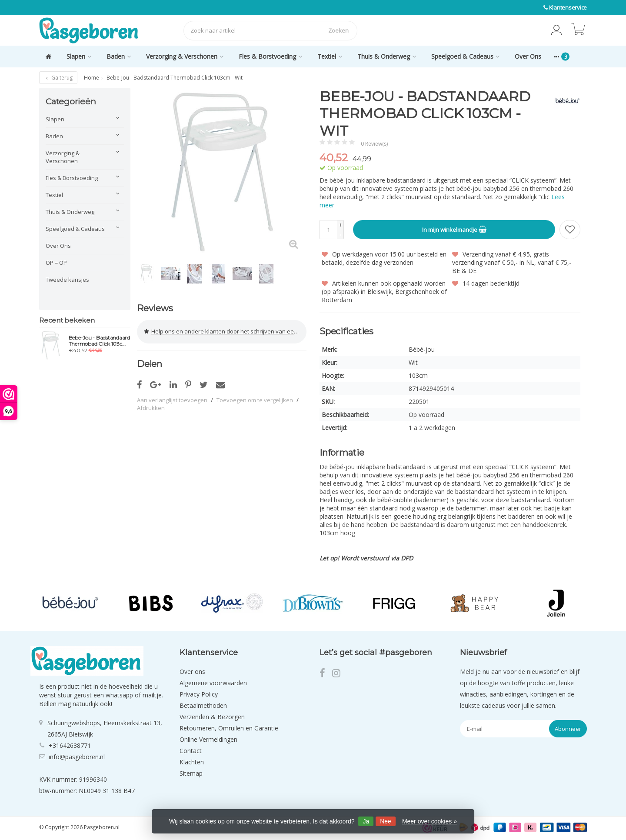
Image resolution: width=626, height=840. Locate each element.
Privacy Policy (199, 694)
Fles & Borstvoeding (270, 56)
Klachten (192, 762)
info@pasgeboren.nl (77, 757)
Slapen (79, 56)
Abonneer (568, 728)
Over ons (192, 671)
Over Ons (528, 56)
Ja (366, 821)
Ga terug (58, 78)
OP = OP (56, 263)
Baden (119, 56)
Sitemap (191, 773)
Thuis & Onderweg (387, 56)
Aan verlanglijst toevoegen (172, 399)
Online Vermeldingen (208, 739)
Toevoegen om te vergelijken (255, 399)
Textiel (330, 56)
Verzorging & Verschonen (185, 56)
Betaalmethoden (203, 705)
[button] (556, 30)
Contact (191, 750)
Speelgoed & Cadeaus (465, 56)
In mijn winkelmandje (454, 229)
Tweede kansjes (67, 280)
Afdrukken (151, 407)
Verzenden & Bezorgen (212, 716)
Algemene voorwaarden (213, 682)
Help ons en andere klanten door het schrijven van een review (225, 331)
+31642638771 (70, 745)
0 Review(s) (374, 144)
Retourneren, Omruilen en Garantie (229, 728)
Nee (386, 821)
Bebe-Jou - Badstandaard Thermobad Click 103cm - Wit (99, 341)
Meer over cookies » (430, 821)
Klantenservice (568, 7)
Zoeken (338, 30)
